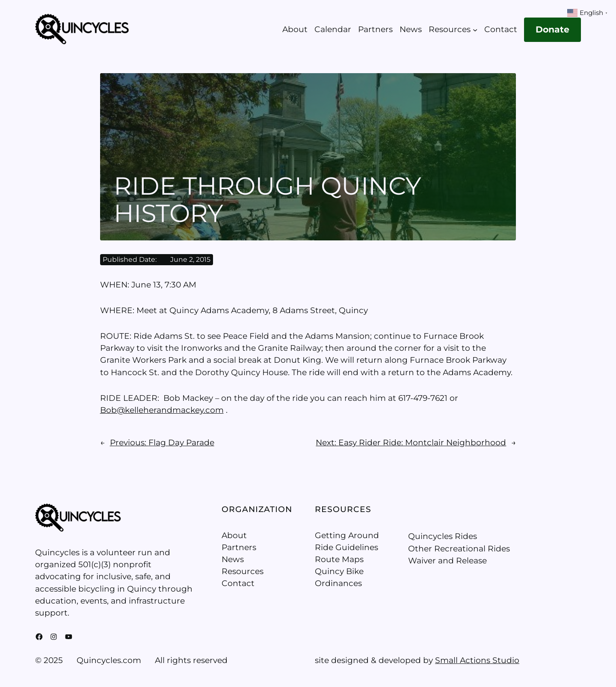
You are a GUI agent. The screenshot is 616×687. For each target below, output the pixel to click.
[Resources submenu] (475, 30)
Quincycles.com (109, 660)
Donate (552, 29)
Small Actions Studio (477, 660)
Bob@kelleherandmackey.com (162, 410)
